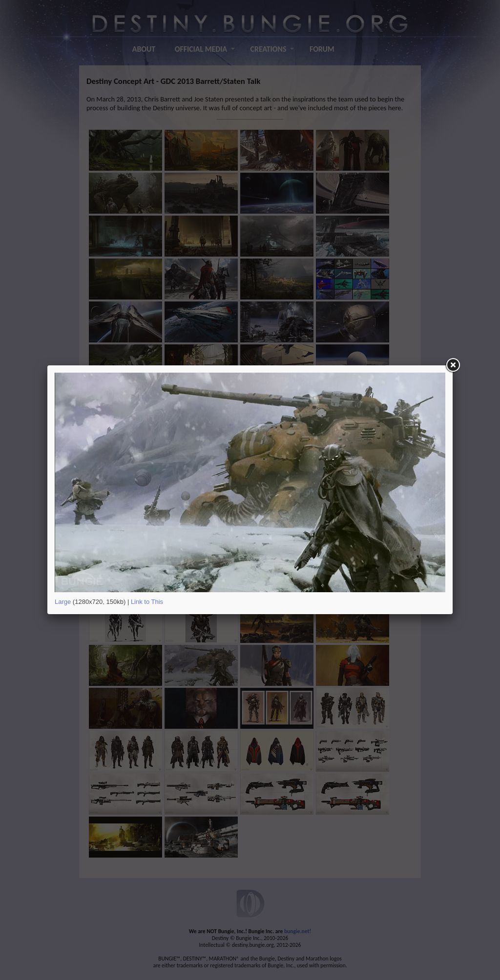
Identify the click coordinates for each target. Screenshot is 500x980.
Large (63, 602)
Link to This (147, 602)
